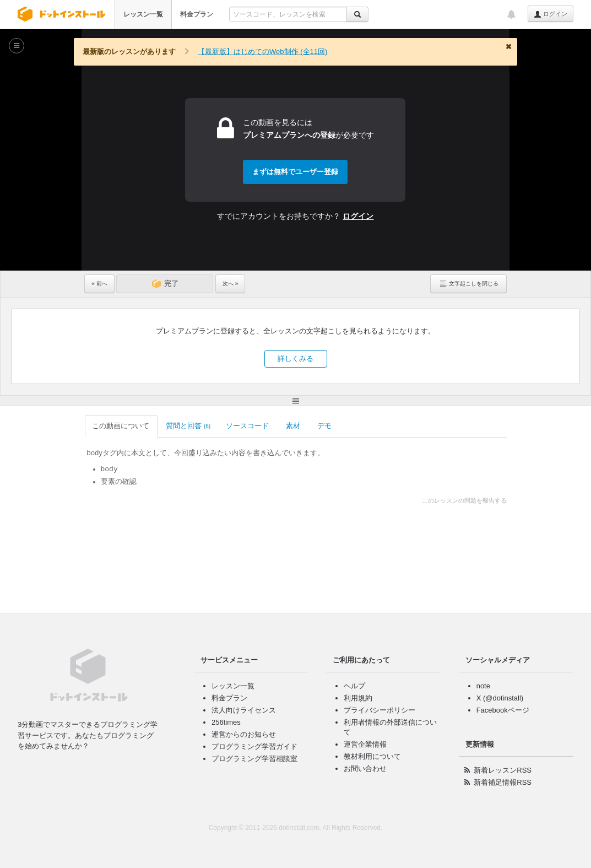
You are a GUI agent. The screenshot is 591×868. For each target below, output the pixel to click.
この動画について (121, 426)
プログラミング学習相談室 (254, 759)
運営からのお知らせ (244, 734)
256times (226, 722)
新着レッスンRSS (503, 770)
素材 (294, 426)
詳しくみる (295, 358)
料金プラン (197, 14)
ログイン (551, 14)
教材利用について (372, 756)
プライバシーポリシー (379, 710)
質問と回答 (188, 426)
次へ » (230, 284)
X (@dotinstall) (500, 698)
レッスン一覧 (143, 14)
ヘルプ (354, 686)
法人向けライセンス (244, 710)
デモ (325, 426)
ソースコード (248, 426)
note (483, 686)
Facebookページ (503, 710)
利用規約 (358, 698)
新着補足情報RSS (503, 782)
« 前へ (99, 284)
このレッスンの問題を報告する (464, 500)
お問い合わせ (365, 769)
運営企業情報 (365, 744)
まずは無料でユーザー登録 (295, 172)
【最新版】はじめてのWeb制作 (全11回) (262, 52)
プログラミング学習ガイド (254, 746)
